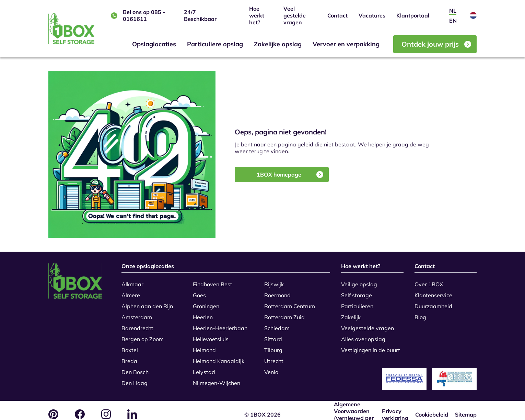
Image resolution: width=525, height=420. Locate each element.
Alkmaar (132, 280)
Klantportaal (413, 15)
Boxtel (130, 346)
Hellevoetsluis (211, 335)
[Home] (71, 28)
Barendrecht (137, 324)
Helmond (204, 346)
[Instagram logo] (106, 406)
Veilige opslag (359, 280)
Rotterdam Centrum (290, 302)
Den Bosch (135, 368)
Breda (129, 357)
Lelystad (204, 368)
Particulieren (357, 302)
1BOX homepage (290, 175)
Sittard (273, 335)
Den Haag (135, 379)
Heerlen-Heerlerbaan (220, 324)
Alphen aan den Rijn (147, 302)
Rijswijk (274, 280)
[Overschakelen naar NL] (453, 10)
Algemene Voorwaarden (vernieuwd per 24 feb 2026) (354, 406)
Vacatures (372, 15)
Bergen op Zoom (143, 335)
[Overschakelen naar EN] (453, 20)
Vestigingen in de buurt (371, 346)
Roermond (277, 291)
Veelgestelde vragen (367, 324)
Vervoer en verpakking (346, 44)
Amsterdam (137, 313)
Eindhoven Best (213, 280)
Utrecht (274, 357)
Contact (337, 15)
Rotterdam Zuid (284, 313)
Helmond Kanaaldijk (219, 357)
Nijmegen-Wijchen (217, 379)
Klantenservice (433, 291)
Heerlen (203, 313)
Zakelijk (351, 313)
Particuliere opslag (215, 44)
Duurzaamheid (433, 302)
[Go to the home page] (79, 281)
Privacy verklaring (395, 406)
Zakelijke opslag (278, 44)
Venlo (271, 368)
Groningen (206, 302)
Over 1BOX (429, 280)
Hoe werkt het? (257, 15)
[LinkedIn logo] (132, 406)
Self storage (357, 291)
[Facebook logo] (80, 406)
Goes (199, 291)
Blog (420, 313)
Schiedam (277, 324)
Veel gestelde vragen (295, 15)
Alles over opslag (363, 335)
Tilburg (273, 346)
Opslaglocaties (154, 44)
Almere (131, 291)
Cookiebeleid (432, 406)
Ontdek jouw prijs (436, 44)
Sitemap (466, 406)
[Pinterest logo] (53, 406)
